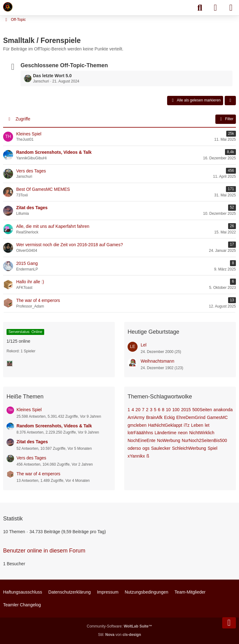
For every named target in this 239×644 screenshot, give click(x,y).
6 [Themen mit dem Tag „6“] (159, 410)
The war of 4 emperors (38, 474)
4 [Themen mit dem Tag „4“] (133, 410)
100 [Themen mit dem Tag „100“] (176, 410)
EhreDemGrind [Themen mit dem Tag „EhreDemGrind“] (191, 417)
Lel (144, 345)
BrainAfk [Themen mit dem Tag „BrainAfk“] (154, 417)
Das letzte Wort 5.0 (52, 76)
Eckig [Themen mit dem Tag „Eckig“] (169, 417)
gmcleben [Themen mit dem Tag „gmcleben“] (137, 425)
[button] (230, 101)
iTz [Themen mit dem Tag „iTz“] (187, 425)
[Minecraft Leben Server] (8, 7)
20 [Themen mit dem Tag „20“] (138, 410)
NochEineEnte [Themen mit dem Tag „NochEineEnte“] (142, 440)
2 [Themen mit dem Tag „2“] (147, 410)
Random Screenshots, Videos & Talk (54, 426)
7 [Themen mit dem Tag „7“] (143, 410)
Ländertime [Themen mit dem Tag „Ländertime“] (166, 433)
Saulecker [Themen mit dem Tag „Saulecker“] (161, 448)
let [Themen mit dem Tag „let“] (207, 425)
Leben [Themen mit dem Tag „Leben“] (197, 425)
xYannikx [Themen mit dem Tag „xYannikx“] (136, 456)
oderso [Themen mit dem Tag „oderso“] (134, 448)
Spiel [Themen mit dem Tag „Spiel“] (212, 448)
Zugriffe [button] (23, 119)
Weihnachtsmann (157, 361)
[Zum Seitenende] (229, 623)
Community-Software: (119, 626)
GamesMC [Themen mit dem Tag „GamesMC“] (217, 417)
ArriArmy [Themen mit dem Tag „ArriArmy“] (136, 417)
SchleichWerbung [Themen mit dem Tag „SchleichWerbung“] (189, 448)
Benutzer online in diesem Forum (44, 551)
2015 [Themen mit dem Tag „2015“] (186, 410)
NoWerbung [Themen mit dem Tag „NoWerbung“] (169, 440)
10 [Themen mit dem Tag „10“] (168, 410)
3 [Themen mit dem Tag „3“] (151, 410)
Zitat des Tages (32, 442)
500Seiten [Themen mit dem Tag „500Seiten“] (202, 410)
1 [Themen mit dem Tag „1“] (129, 410)
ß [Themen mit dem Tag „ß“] (148, 456)
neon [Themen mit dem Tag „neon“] (183, 433)
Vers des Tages (31, 458)
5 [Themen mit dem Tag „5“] (155, 410)
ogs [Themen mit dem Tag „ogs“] (146, 448)
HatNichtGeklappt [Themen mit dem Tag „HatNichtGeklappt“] (165, 425)
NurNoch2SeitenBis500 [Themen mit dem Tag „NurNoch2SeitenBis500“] (204, 440)
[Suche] (200, 8)
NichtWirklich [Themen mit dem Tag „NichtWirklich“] (202, 433)
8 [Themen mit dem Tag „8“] (163, 410)
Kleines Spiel (29, 410)
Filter (226, 119)
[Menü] (231, 8)
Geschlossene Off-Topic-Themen (64, 65)
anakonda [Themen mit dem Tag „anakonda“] (223, 410)
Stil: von (119, 635)
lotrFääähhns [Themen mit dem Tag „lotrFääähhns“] (140, 433)
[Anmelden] (215, 8)
